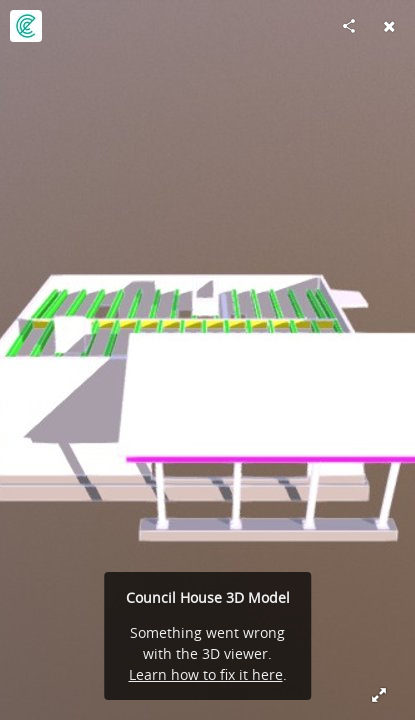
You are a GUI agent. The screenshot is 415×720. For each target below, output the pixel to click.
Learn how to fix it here (206, 674)
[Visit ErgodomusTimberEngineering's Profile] (26, 26)
